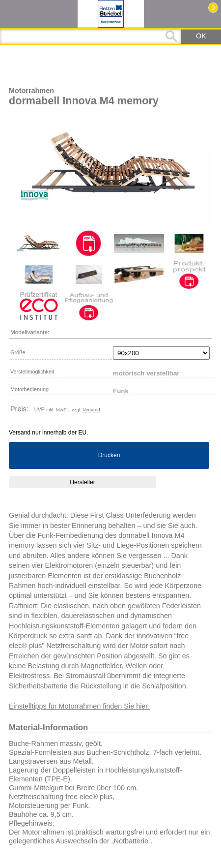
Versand (91, 410)
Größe (18, 352)
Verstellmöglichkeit (32, 372)
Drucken (109, 455)
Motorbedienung (29, 389)
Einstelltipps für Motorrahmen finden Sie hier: (79, 706)
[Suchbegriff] (91, 37)
